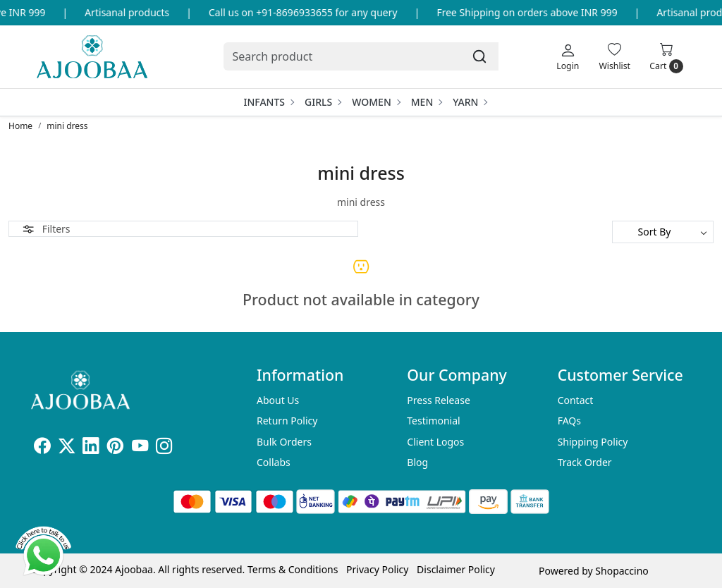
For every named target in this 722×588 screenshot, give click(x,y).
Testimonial (433, 421)
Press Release (439, 400)
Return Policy (287, 421)
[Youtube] (140, 448)
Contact (576, 400)
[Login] (568, 56)
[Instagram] (164, 448)
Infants (269, 102)
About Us (278, 400)
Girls (323, 102)
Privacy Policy (377, 569)
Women (376, 102)
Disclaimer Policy (456, 569)
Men (427, 102)
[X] (67, 448)
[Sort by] (663, 232)
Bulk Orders (284, 442)
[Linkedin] (91, 448)
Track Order (585, 462)
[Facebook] (42, 448)
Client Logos (435, 442)
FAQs (569, 421)
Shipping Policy (593, 442)
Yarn (470, 102)
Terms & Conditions (293, 569)
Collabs (274, 462)
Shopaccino (622, 571)
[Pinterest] (115, 448)
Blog (417, 462)
